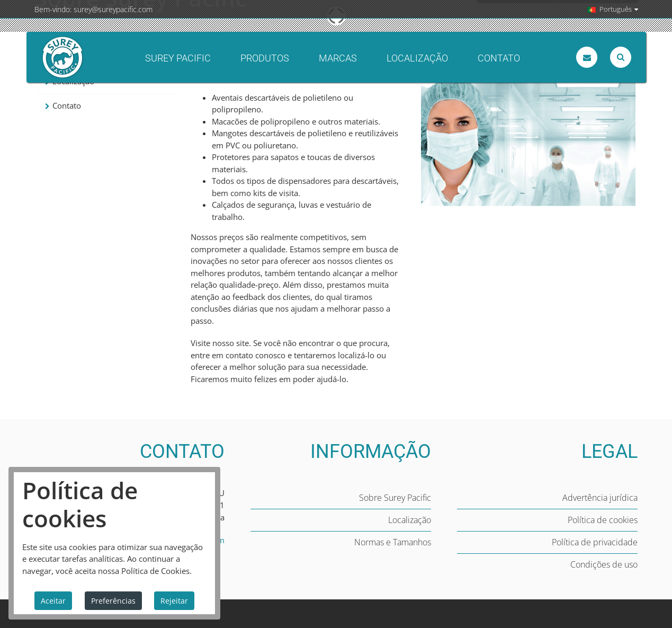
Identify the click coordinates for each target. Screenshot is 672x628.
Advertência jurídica (600, 498)
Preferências (113, 601)
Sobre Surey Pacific (395, 498)
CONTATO (182, 452)
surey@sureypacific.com (113, 9)
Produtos (265, 58)
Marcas (338, 58)
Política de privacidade (595, 542)
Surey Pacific (178, 58)
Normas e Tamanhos (393, 542)
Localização (417, 58)
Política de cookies (603, 520)
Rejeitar (174, 601)
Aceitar (53, 601)
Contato (499, 58)
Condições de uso (604, 564)
